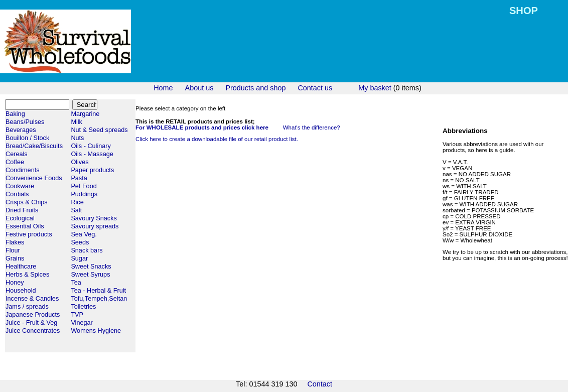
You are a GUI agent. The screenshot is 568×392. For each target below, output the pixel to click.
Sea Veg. (84, 234)
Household (21, 291)
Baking (15, 114)
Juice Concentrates (33, 331)
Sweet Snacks (91, 267)
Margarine (85, 114)
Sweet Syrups (90, 275)
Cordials (17, 194)
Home (163, 88)
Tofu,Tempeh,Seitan (99, 299)
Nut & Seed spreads (99, 130)
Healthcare (21, 267)
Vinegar (82, 323)
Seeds (80, 242)
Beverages (21, 130)
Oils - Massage (92, 154)
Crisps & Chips (27, 202)
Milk (77, 122)
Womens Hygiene (96, 331)
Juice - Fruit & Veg (31, 323)
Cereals (17, 154)
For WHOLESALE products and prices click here (202, 127)
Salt (76, 210)
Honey (15, 283)
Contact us (315, 88)
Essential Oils (25, 226)
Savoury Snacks (94, 218)
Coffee (15, 162)
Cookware (20, 186)
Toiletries (83, 307)
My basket (375, 88)
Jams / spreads (27, 307)
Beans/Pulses (25, 122)
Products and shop (255, 88)
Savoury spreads (95, 226)
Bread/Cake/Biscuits (34, 146)
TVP (77, 315)
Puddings (84, 194)
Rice (77, 202)
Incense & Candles (32, 299)
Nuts (77, 138)
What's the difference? (312, 127)
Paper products (92, 170)
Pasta (79, 178)
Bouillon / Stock (27, 138)
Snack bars (87, 250)
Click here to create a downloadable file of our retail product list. (217, 139)
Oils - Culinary (91, 146)
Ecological (20, 218)
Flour (13, 250)
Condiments (23, 170)
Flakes (15, 242)
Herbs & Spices (27, 275)
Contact (320, 384)
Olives (80, 162)
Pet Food (84, 186)
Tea (76, 283)
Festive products (29, 234)
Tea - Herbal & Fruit (98, 291)
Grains (15, 258)
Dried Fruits (22, 210)
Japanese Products (33, 315)
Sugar (79, 258)
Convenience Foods (34, 178)
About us (199, 88)
